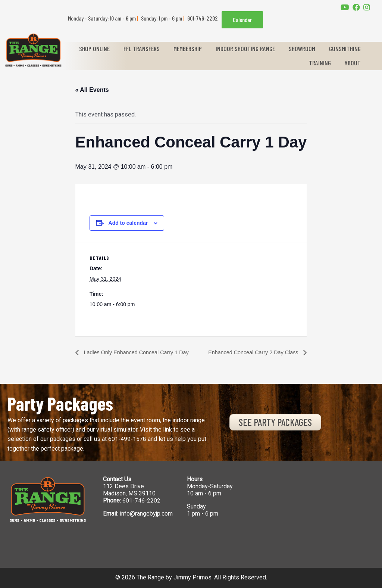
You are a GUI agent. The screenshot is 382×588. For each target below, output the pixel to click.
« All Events (86, 90)
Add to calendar (122, 223)
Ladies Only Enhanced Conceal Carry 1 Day (136, 352)
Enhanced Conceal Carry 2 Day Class (254, 352)
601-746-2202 (141, 501)
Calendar (242, 20)
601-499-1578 (127, 439)
